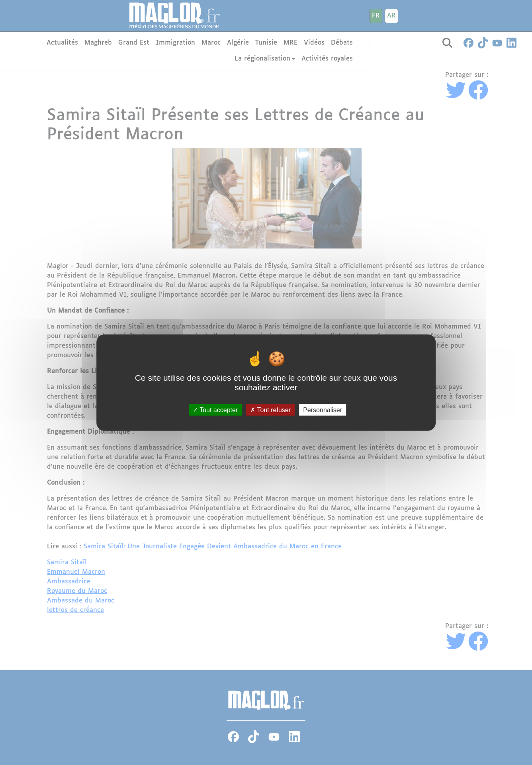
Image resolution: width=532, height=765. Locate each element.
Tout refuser (270, 410)
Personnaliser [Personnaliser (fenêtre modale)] (323, 410)
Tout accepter (215, 410)
